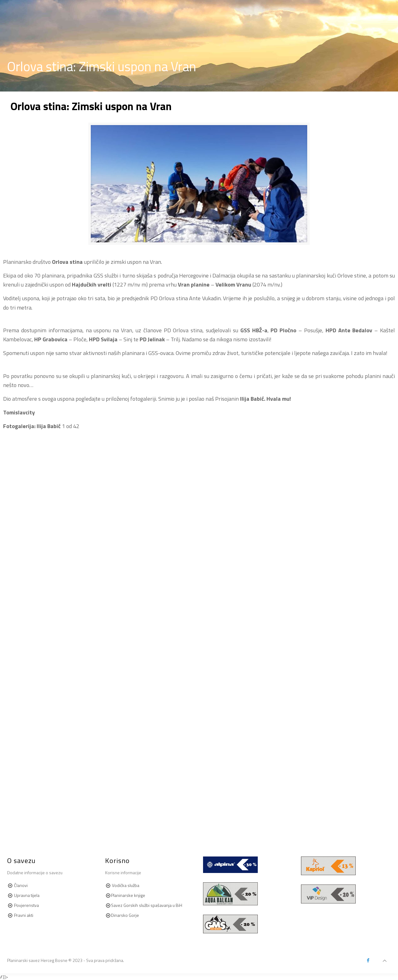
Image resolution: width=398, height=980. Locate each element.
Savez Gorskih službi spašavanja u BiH (147, 905)
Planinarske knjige (128, 895)
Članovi (21, 885)
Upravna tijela (27, 895)
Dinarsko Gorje (125, 915)
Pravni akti (23, 915)
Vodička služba (126, 885)
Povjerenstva (26, 905)
